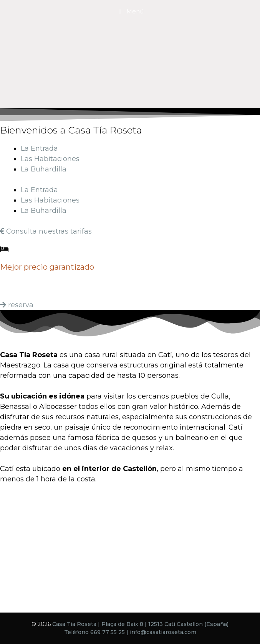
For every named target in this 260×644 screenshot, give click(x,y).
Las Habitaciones (50, 159)
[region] (130, 54)
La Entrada (39, 148)
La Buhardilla (44, 169)
